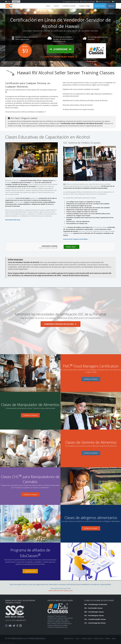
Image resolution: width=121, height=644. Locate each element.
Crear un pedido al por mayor (60, 57)
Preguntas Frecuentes (71, 2)
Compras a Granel (69, 6)
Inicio (48, 6)
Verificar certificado (88, 2)
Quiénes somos (99, 638)
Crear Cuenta (100, 6)
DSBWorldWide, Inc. (18, 638)
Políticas (108, 638)
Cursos (56, 6)
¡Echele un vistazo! (91, 379)
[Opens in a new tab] (6, 626)
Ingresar (111, 6)
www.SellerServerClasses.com (61, 591)
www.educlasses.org (61, 627)
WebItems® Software (38, 638)
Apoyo (114, 638)
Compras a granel (87, 638)
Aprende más (30, 571)
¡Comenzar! (60, 49)
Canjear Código (85, 6)
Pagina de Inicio (69, 638)
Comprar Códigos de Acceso (60, 324)
